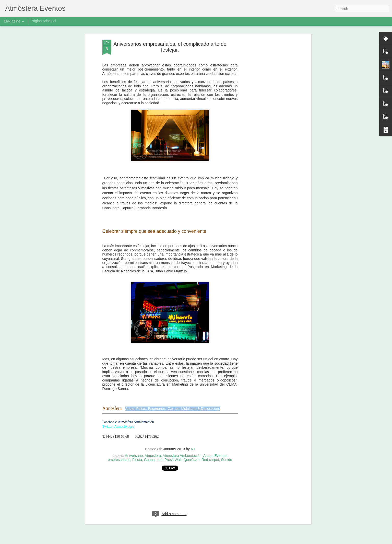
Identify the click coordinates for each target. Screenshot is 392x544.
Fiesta (137, 460)
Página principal (43, 21)
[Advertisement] (266, 120)
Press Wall (173, 460)
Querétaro (191, 460)
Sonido (227, 460)
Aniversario (134, 456)
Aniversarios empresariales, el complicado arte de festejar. (170, 47)
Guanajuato (153, 460)
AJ (193, 449)
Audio (208, 456)
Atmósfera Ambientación (182, 456)
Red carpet (210, 460)
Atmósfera (153, 456)
